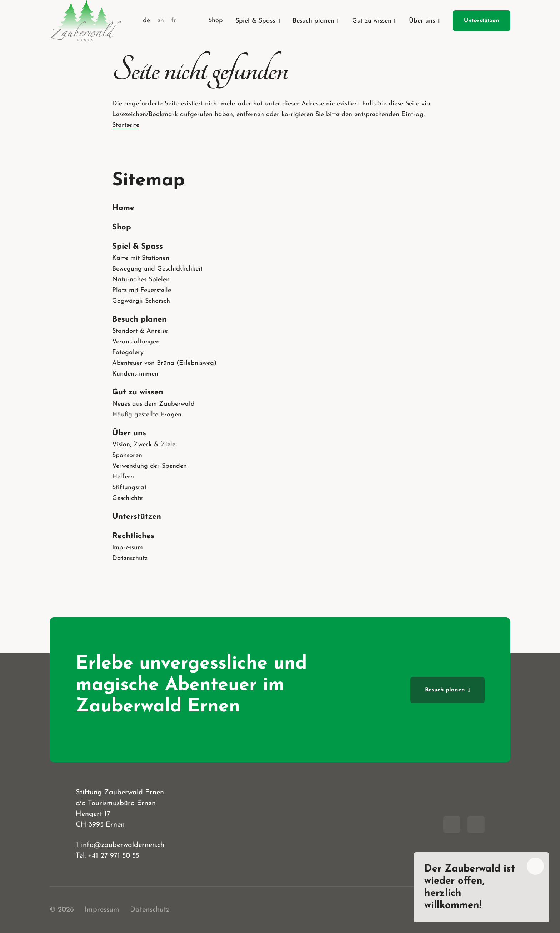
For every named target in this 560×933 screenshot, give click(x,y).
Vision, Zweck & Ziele (144, 445)
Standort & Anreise (140, 331)
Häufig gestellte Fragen (147, 415)
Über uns (129, 433)
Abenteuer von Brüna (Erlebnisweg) (164, 363)
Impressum (127, 548)
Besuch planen (139, 320)
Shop (122, 227)
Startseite (126, 125)
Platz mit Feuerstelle (142, 290)
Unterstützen (137, 517)
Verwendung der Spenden (149, 466)
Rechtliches (133, 536)
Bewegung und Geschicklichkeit (157, 269)
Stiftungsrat (129, 488)
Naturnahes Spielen (141, 280)
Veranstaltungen (136, 342)
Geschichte (127, 498)
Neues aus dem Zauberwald (153, 404)
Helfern (123, 477)
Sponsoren (127, 455)
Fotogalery (128, 353)
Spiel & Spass (137, 247)
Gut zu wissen (138, 393)
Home (123, 208)
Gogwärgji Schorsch (141, 301)
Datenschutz (130, 558)
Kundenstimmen (135, 374)
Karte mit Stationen (141, 258)
